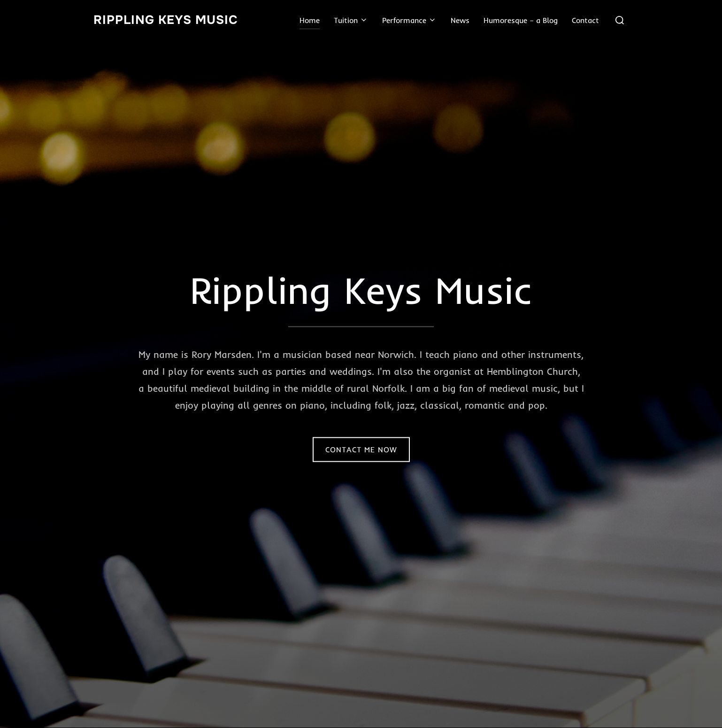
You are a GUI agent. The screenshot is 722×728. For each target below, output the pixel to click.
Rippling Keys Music (166, 20)
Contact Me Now (361, 449)
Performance (409, 20)
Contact (585, 20)
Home (310, 20)
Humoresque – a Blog (521, 20)
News (460, 20)
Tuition (351, 20)
